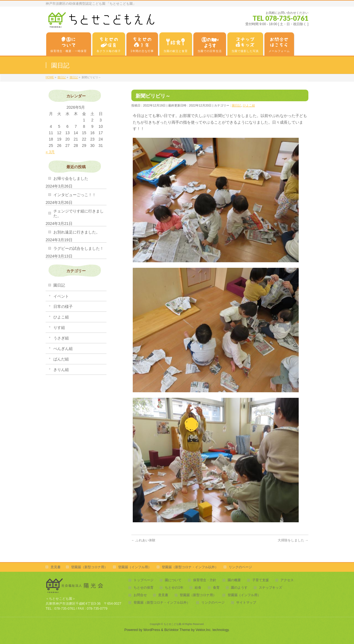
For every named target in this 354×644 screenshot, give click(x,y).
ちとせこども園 (172, 624)
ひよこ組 (249, 105)
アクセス (287, 580)
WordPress (152, 630)
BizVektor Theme (177, 630)
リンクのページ (240, 567)
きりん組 (61, 370)
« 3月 (50, 152)
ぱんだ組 (61, 359)
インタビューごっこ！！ (75, 195)
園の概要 (234, 580)
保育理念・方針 (205, 580)
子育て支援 (261, 580)
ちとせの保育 (144, 588)
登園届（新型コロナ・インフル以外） (190, 567)
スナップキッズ (270, 588)
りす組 (59, 328)
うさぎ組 (61, 338)
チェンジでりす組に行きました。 (79, 213)
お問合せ (140, 595)
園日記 (236, 105)
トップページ (144, 580)
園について (173, 580)
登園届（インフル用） (135, 567)
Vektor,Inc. (204, 630)
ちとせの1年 (174, 588)
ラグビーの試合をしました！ (79, 248)
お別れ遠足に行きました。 (77, 232)
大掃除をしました (293, 540)
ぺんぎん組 (63, 349)
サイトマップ (246, 603)
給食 (198, 588)
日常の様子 (63, 307)
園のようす (239, 588)
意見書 (56, 567)
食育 (216, 588)
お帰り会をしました (71, 178)
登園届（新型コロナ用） (89, 567)
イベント (61, 296)
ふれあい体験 (143, 540)
